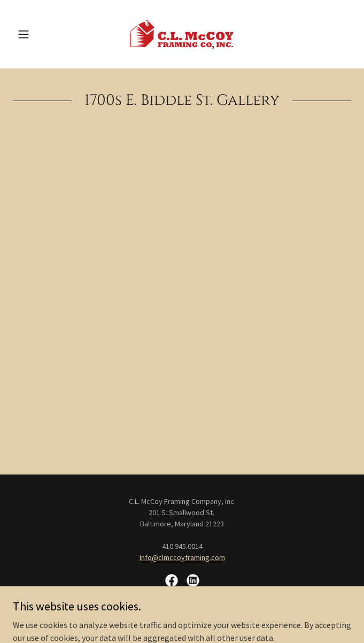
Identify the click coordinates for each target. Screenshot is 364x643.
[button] (38, 34)
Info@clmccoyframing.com (182, 557)
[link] (182, 34)
